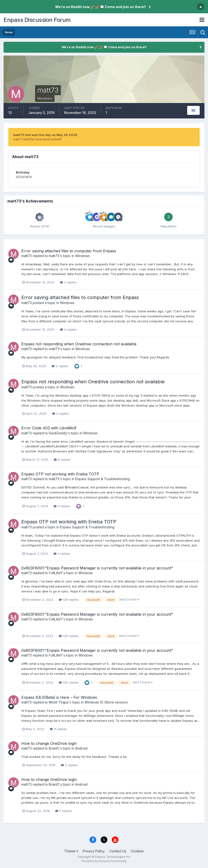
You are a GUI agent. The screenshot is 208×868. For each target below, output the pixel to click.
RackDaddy (58, 433)
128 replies (69, 600)
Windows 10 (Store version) (106, 702)
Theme (71, 851)
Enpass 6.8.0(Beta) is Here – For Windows (59, 697)
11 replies (58, 729)
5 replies (69, 765)
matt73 (27, 256)
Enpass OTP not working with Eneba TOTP (60, 474)
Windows (83, 256)
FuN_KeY (56, 573)
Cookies (137, 851)
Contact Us (118, 851)
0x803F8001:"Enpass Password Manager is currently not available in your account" (97, 568)
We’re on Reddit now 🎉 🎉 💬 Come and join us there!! (100, 7)
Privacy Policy (94, 851)
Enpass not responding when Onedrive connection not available (79, 344)
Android (81, 748)
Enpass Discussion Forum (37, 20)
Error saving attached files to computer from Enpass (69, 251)
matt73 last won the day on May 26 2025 (45, 135)
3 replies (68, 282)
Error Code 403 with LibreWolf (49, 428)
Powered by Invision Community (104, 861)
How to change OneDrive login (49, 743)
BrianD (54, 748)
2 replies (60, 366)
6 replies (62, 460)
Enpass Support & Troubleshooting (103, 479)
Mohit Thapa (59, 702)
